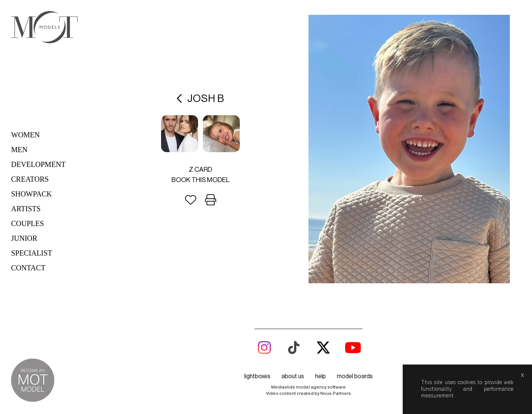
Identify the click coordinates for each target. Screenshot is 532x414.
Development (38, 164)
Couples (28, 223)
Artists (26, 209)
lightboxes (257, 376)
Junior (24, 238)
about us (293, 376)
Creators (30, 179)
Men (19, 150)
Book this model (201, 180)
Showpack (31, 194)
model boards (355, 376)
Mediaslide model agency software (308, 387)
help (320, 376)
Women (25, 135)
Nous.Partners (336, 393)
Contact (28, 268)
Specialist (32, 253)
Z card (200, 170)
